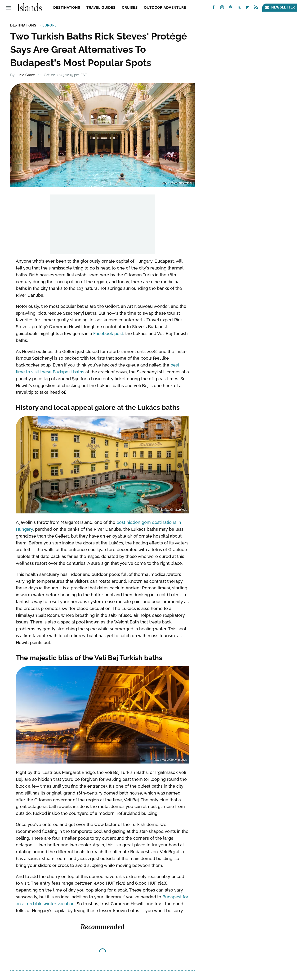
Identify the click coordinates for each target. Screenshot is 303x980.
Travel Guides (101, 8)
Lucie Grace (25, 75)
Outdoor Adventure (165, 8)
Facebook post (108, 333)
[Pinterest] (231, 8)
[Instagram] (222, 8)
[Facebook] (214, 8)
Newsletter (280, 7)
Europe (49, 25)
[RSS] (256, 8)
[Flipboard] (248, 8)
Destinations (67, 8)
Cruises (130, 8)
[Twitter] (239, 8)
